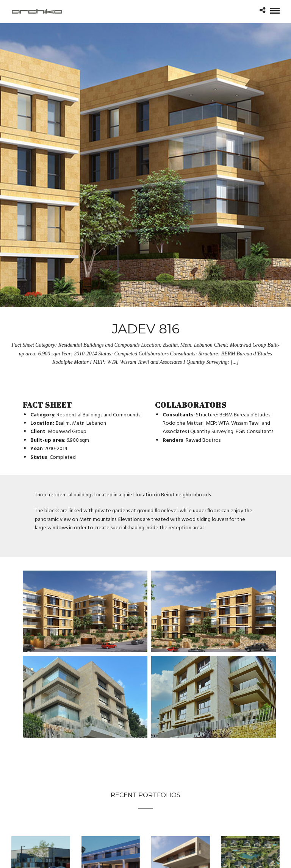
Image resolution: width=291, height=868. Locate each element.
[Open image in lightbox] (85, 612)
